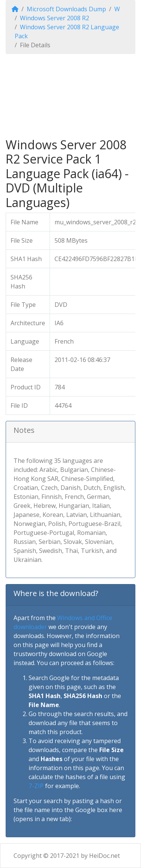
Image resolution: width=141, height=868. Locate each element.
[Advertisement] (70, 96)
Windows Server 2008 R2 (55, 18)
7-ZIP (36, 786)
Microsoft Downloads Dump (66, 9)
